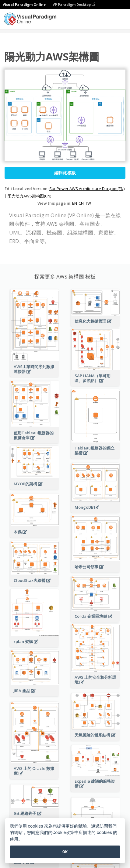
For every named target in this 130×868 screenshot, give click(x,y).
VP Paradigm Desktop (74, 4)
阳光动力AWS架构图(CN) (29, 196)
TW (88, 203)
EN (75, 203)
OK (65, 852)
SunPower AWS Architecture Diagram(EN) (87, 189)
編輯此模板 (65, 173)
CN (81, 203)
